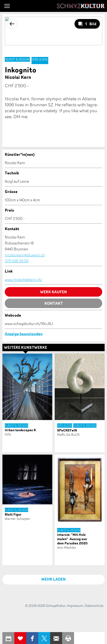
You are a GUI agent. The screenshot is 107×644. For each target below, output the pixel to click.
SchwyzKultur (81, 6)
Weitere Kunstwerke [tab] (26, 347)
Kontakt (54, 303)
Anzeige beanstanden (24, 334)
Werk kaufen (53, 292)
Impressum (75, 606)
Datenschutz (94, 606)
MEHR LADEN (53, 579)
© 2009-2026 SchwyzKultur (45, 606)
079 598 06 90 (17, 261)
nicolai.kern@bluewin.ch (25, 255)
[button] (7, 6)
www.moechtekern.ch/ (24, 279)
